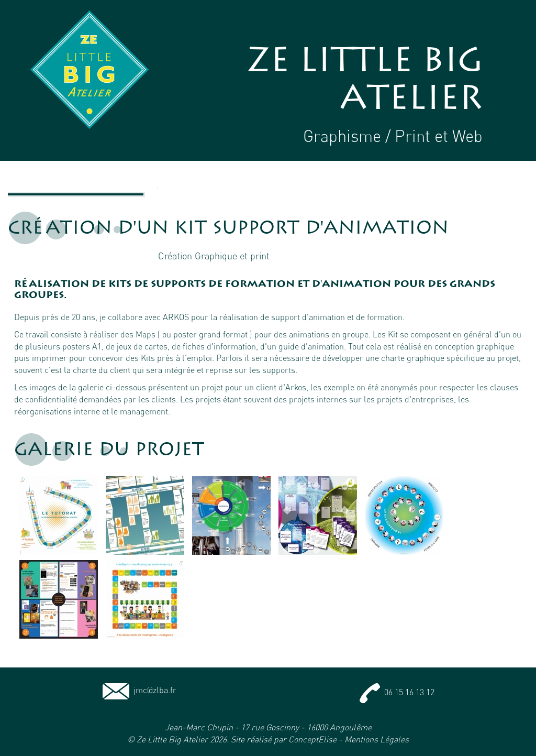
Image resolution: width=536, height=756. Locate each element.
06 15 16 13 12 (397, 692)
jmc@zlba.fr (139, 690)
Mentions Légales (377, 739)
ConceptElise (312, 739)
